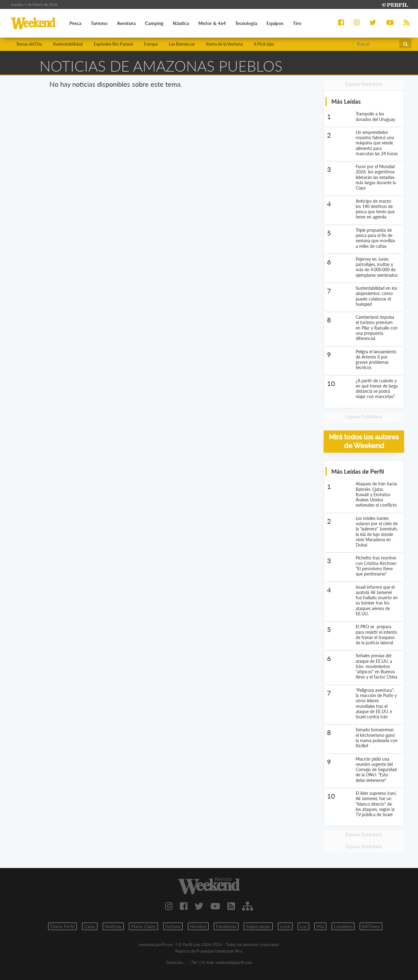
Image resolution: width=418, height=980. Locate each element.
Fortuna (173, 926)
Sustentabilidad (68, 44)
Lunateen (343, 926)
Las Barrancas (182, 44)
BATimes (371, 926)
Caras (90, 926)
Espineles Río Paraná (113, 44)
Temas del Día (29, 44)
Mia (320, 926)
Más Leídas (346, 101)
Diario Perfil (62, 926)
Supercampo (258, 926)
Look (285, 926)
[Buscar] (376, 44)
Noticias (113, 926)
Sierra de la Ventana (224, 44)
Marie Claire (143, 926)
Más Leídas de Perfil (358, 471)
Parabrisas (226, 926)
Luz (303, 926)
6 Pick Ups (264, 44)
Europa (151, 44)
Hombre (198, 926)
